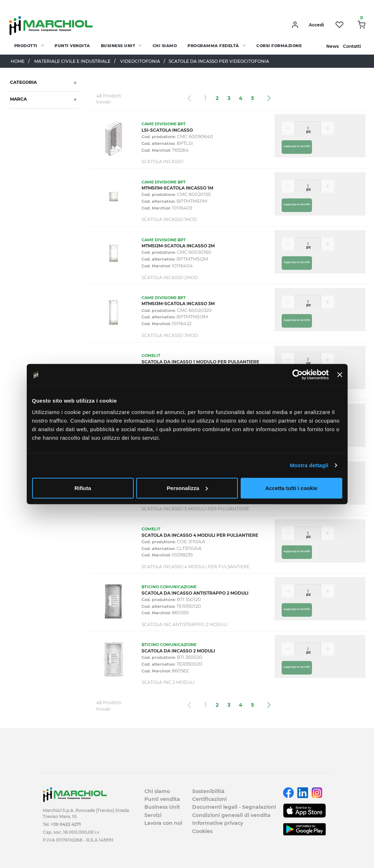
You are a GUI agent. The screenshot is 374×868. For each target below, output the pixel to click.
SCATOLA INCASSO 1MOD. (170, 219)
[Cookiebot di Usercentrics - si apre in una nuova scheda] (298, 375)
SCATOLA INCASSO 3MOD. (170, 335)
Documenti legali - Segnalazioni (234, 807)
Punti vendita (72, 46)
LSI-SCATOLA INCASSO (167, 130)
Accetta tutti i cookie (291, 488)
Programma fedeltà (213, 46)
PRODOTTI (26, 46)
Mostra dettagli (309, 465)
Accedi (316, 25)
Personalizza (187, 488)
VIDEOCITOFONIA (140, 61)
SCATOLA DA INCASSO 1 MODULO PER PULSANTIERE (200, 362)
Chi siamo (165, 46)
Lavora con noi (163, 823)
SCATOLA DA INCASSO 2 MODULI (178, 651)
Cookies (202, 831)
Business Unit (118, 46)
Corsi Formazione (279, 46)
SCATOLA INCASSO (162, 162)
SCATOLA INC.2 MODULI (168, 682)
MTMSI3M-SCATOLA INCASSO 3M (178, 304)
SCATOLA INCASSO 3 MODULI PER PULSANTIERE (195, 509)
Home (18, 61)
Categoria (23, 82)
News (332, 46)
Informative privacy (218, 823)
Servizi (153, 815)
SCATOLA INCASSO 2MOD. (170, 277)
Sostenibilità (208, 791)
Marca (18, 99)
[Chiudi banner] (340, 375)
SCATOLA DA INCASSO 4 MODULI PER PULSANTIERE (200, 535)
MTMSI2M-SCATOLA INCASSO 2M (178, 246)
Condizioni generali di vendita (231, 815)
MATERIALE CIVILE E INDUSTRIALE (72, 61)
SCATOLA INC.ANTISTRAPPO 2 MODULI (185, 624)
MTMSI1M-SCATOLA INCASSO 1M (177, 188)
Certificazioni (209, 799)
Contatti (352, 46)
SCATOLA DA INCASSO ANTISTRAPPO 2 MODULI (195, 593)
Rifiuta (83, 488)
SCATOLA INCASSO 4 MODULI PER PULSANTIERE (196, 567)
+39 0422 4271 (66, 824)
